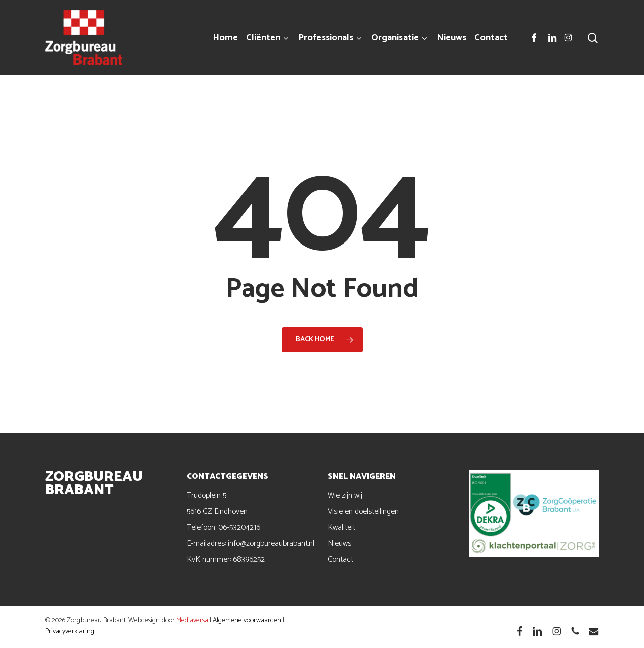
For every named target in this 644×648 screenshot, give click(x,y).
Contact (340, 560)
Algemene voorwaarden (247, 621)
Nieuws (339, 544)
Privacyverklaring (70, 632)
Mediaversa (192, 621)
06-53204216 (239, 528)
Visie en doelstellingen (363, 511)
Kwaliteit (341, 528)
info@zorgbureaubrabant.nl (271, 544)
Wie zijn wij (345, 495)
